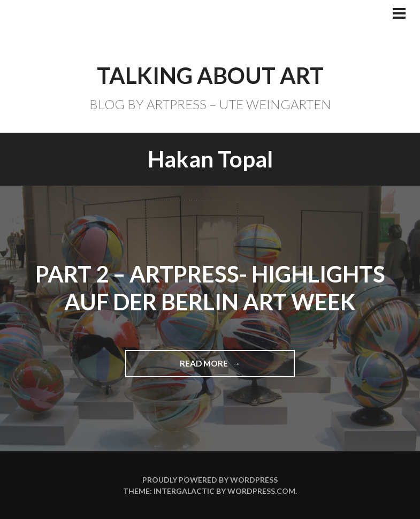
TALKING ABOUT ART (210, 75)
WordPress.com (261, 491)
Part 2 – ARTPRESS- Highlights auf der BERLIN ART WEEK (210, 288)
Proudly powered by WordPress (210, 480)
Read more (209, 367)
